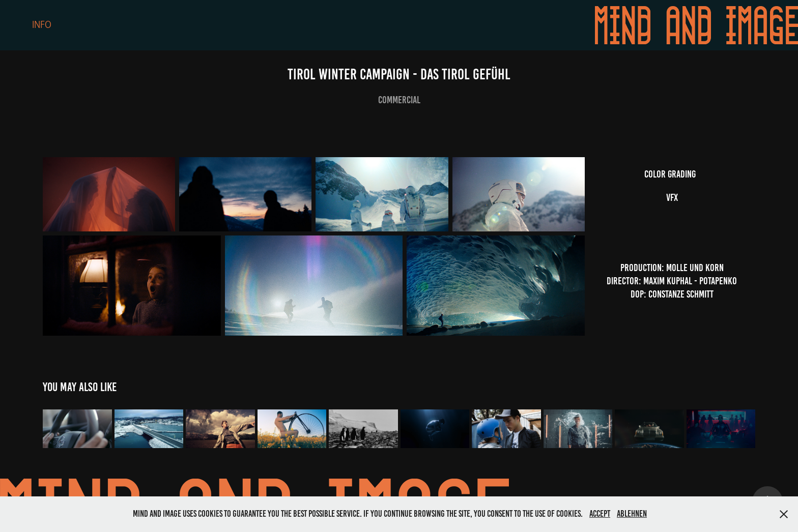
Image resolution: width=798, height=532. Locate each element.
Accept (600, 514)
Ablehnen (632, 514)
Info (42, 25)
